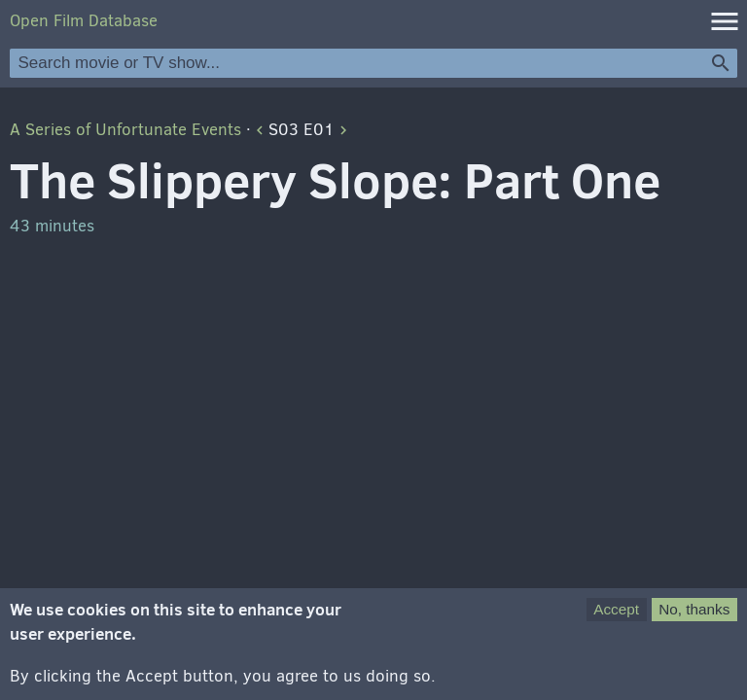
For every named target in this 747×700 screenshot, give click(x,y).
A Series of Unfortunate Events (125, 130)
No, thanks (694, 619)
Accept (616, 619)
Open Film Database (84, 21)
